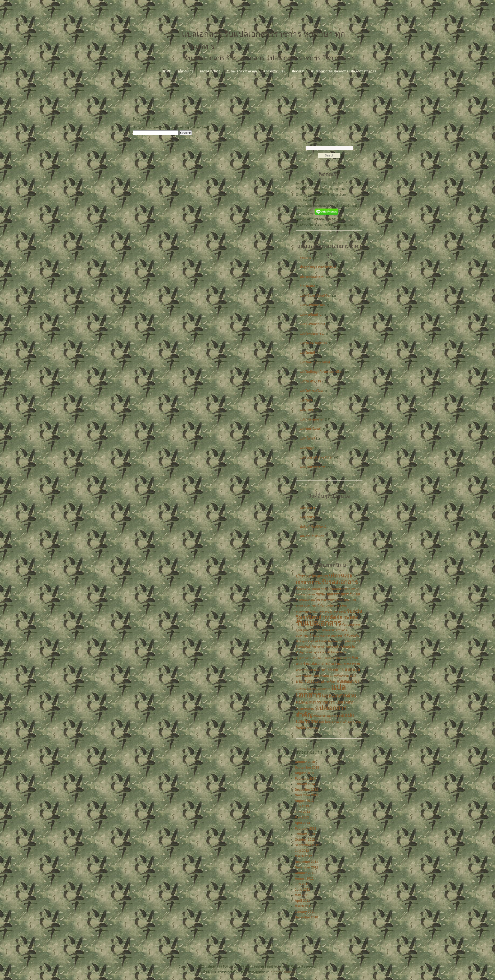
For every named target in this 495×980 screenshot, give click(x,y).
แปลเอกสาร (307, 508)
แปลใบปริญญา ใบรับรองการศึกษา (322, 372)
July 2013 (302, 806)
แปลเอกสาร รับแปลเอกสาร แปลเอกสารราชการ (344, 71)
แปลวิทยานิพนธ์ (310, 429)
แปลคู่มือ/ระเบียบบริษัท (315, 296)
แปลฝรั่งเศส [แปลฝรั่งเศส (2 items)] (321, 676)
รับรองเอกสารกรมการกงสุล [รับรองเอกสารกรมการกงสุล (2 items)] (313, 589)
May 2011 (302, 895)
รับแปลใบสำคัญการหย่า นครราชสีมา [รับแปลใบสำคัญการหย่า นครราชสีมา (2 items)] (319, 647)
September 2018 (307, 768)
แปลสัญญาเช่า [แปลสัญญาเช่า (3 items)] (348, 681)
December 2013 (306, 790)
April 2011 (302, 901)
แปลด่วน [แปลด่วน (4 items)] (352, 670)
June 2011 (302, 890)
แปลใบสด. (306, 400)
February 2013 (305, 829)
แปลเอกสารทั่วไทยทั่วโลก (317, 457)
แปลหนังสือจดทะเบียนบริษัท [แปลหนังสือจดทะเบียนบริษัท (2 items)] (313, 689)
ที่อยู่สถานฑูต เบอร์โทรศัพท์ (318, 267)
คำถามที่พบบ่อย (274, 71)
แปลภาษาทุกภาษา (312, 419)
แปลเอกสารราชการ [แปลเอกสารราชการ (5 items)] (315, 702)
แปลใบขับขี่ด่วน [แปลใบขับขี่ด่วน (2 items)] (329, 722)
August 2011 (304, 879)
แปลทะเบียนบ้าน (311, 315)
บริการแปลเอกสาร (312, 277)
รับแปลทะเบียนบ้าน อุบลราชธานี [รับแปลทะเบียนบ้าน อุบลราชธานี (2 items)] (316, 600)
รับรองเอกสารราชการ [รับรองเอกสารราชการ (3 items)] (332, 594)
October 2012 (305, 840)
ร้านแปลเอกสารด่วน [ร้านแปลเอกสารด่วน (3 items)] (319, 664)
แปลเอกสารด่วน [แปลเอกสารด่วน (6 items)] (339, 696)
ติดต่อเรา (298, 71)
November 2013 (306, 795)
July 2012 (302, 851)
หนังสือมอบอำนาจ (312, 536)
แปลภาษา (306, 410)
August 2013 (304, 801)
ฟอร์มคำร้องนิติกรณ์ (313, 527)
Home (167, 71)
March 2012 (303, 856)
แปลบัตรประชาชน (312, 334)
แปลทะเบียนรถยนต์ (312, 324)
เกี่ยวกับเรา (186, 71)
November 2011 (306, 867)
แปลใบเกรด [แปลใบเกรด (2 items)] (347, 722)
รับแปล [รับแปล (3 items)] (355, 594)
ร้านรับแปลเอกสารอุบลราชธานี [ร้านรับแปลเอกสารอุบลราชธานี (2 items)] (332, 658)
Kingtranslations (283, 972)
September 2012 (307, 845)
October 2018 (305, 762)
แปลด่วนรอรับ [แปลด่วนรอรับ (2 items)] (305, 676)
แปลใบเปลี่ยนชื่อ (311, 381)
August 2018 (304, 773)
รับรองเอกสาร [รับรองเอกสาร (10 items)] (340, 582)
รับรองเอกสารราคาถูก (242, 71)
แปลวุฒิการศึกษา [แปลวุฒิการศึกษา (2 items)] (326, 682)
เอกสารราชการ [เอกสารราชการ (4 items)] (330, 670)
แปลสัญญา (307, 448)
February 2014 (305, 779)
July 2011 (302, 884)
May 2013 (302, 817)
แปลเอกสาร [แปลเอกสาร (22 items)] (321, 691)
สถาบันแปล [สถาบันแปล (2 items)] (309, 670)
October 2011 (305, 873)
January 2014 (305, 784)
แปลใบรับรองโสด (311, 391)
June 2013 (302, 812)
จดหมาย (305, 258)
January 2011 (305, 912)
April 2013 (302, 823)
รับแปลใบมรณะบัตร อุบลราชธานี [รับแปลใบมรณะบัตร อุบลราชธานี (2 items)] (339, 641)
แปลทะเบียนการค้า (312, 305)
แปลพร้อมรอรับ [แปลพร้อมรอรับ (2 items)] (339, 676)
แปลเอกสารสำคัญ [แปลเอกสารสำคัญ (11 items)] (321, 711)
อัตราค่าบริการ (210, 71)
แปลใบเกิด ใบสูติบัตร (313, 343)
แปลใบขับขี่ (307, 353)
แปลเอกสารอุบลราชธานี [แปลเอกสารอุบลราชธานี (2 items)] (328, 716)
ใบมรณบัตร (307, 286)
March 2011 (303, 906)
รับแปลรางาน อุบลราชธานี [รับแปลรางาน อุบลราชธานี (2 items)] (329, 612)
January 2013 (305, 834)
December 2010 (306, 917)
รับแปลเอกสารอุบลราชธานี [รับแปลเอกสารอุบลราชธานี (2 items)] (329, 636)
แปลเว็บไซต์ (308, 438)
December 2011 (306, 862)
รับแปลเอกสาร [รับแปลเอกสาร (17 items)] (319, 623)
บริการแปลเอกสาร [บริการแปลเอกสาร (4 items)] (312, 576)
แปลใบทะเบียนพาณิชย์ (315, 362)
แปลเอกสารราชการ (313, 467)
